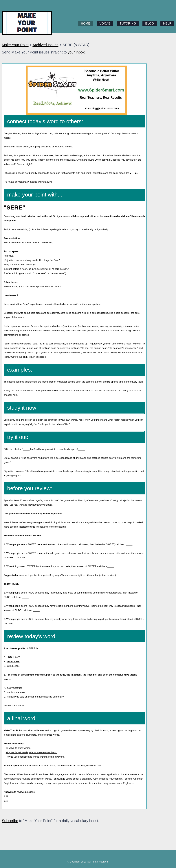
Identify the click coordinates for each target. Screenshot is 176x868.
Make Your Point (15, 45)
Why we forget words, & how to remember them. (31, 752)
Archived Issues (45, 45)
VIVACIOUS (13, 662)
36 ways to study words (18, 748)
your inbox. (77, 52)
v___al (134, 173)
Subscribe (10, 821)
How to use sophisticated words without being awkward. (35, 757)
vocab (105, 24)
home (86, 24)
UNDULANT (13, 657)
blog (150, 24)
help (167, 24)
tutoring (128, 24)
